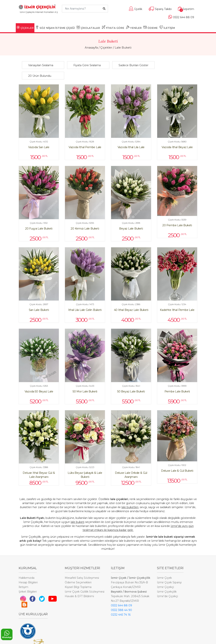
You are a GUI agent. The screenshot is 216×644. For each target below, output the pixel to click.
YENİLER (134, 27)
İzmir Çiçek (164, 578)
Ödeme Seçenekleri (78, 582)
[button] (44, 65)
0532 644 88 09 (121, 605)
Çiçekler (106, 47)
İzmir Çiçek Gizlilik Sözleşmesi (85, 592)
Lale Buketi (123, 47)
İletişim (23, 587)
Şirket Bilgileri (28, 592)
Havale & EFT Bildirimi (79, 596)
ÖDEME (150, 27)
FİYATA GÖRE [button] (113, 27)
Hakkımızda (27, 578)
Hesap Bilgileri (28, 582)
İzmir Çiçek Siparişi (169, 582)
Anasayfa (91, 47)
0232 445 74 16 (121, 615)
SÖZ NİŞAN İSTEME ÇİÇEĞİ (55, 27)
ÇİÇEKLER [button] (25, 27)
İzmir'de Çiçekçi (167, 596)
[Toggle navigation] (39, 18)
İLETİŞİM (167, 27)
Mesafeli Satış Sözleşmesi (82, 578)
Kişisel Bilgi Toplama (78, 587)
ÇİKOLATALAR (88, 27)
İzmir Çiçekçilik (167, 592)
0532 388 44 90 (121, 610)
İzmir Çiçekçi (165, 587)
